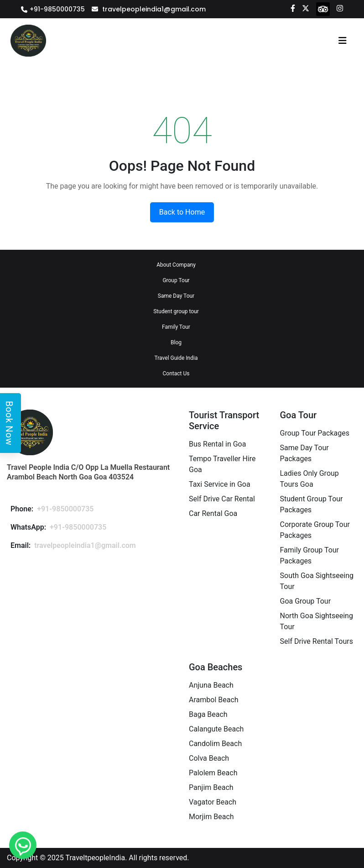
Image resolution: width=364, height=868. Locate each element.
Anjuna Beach (211, 685)
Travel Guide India (176, 358)
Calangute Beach (216, 729)
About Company (176, 265)
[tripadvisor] (323, 9)
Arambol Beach (214, 700)
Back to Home (182, 212)
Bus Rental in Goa (217, 444)
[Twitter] (306, 8)
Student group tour (176, 311)
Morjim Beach (211, 817)
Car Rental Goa (213, 513)
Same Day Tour (176, 296)
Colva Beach (209, 758)
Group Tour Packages (315, 433)
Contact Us (176, 374)
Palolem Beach (213, 773)
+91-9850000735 (57, 9)
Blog (176, 342)
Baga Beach (208, 714)
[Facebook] (293, 8)
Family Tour (176, 327)
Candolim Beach (215, 744)
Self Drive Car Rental (222, 499)
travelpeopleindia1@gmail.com (154, 9)
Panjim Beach (211, 787)
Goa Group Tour (306, 601)
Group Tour (176, 280)
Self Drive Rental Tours (317, 641)
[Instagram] (340, 8)
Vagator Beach (213, 802)
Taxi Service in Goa (220, 484)
